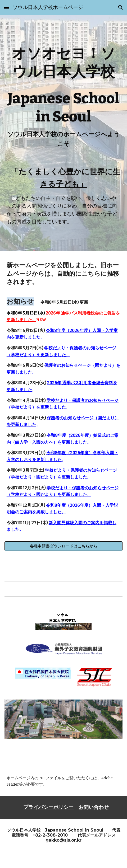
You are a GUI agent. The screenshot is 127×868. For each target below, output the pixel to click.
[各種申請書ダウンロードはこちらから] (64, 546)
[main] (64, 99)
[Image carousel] (64, 722)
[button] (6, 7)
